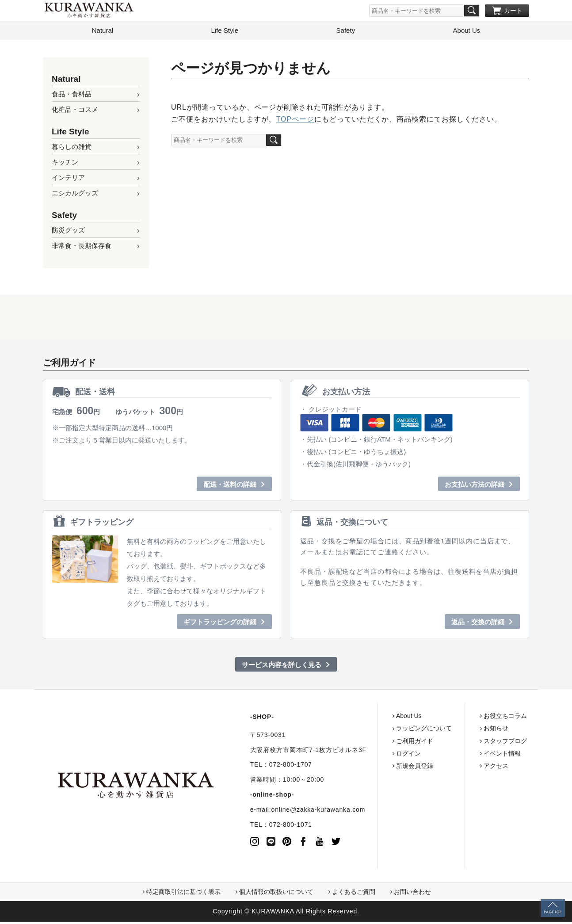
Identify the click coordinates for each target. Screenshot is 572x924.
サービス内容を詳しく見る (282, 666)
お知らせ (462, 730)
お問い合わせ (412, 894)
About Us (467, 32)
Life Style (225, 32)
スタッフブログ (471, 743)
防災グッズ (68, 232)
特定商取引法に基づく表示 (183, 894)
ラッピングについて (390, 730)
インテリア (68, 179)
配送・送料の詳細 (230, 486)
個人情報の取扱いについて (276, 894)
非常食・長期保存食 (82, 247)
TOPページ (295, 121)
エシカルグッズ (75, 195)
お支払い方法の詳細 (475, 486)
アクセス (462, 767)
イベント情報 (468, 755)
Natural (103, 32)
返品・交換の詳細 (478, 624)
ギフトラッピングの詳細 (220, 624)
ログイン (374, 755)
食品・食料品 (72, 96)
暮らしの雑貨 (72, 148)
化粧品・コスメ (75, 111)
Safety (346, 32)
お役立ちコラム (471, 718)
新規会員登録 (381, 767)
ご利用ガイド (381, 743)
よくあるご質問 (354, 894)
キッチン (65, 164)
